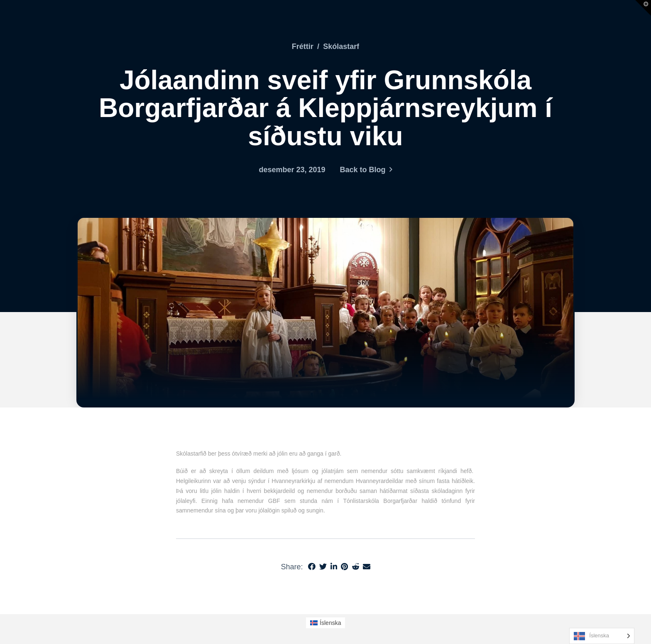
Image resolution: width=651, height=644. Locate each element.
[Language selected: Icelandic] (602, 636)
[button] (643, 8)
